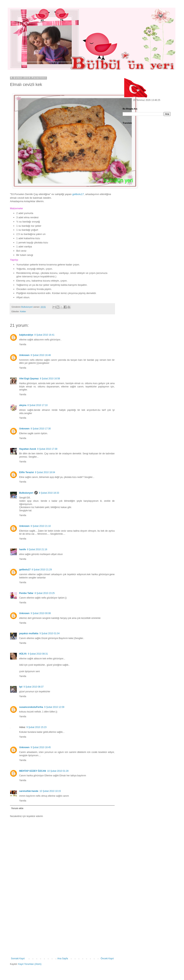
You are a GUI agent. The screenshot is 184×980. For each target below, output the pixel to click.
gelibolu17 (25, 570)
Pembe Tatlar (26, 593)
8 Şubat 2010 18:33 (49, 493)
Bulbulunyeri (26, 493)
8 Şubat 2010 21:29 (42, 570)
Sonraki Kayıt (18, 959)
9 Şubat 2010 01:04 (50, 633)
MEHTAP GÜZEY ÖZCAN (33, 771)
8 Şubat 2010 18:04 (45, 472)
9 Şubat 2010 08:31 (38, 654)
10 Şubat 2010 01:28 (58, 771)
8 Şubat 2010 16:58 (50, 379)
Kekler (23, 311)
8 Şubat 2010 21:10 (41, 526)
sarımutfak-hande (29, 791)
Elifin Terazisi (26, 472)
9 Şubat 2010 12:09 (54, 707)
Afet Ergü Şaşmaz (29, 379)
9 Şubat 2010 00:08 (41, 613)
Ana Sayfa (63, 959)
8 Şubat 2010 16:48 (41, 355)
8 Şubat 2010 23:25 (45, 593)
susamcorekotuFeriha (31, 707)
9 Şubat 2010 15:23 (37, 727)
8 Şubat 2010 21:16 (37, 549)
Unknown (24, 355)
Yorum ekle (17, 808)
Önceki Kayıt (107, 959)
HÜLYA (23, 654)
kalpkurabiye (26, 335)
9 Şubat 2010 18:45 (41, 747)
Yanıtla (23, 344)
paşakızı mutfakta (29, 633)
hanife (23, 549)
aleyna (23, 405)
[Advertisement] (62, 928)
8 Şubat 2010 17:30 (41, 429)
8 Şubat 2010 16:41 (44, 335)
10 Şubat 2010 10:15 (50, 791)
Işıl (21, 687)
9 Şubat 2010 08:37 (34, 687)
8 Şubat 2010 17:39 (47, 449)
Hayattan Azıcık (28, 449)
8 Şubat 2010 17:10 (37, 405)
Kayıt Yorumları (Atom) (30, 964)
